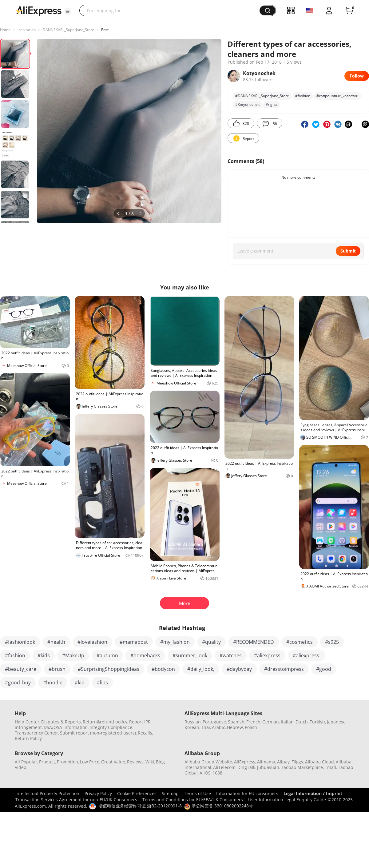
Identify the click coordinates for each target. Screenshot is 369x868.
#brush (57, 669)
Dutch (302, 722)
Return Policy (28, 738)
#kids (44, 655)
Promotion (67, 762)
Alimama (266, 762)
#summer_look (190, 655)
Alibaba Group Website (208, 762)
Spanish (236, 722)
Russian (193, 722)
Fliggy (297, 762)
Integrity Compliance (111, 727)
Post (105, 30)
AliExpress (245, 762)
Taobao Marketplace (302, 767)
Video (20, 767)
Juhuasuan (268, 767)
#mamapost (134, 642)
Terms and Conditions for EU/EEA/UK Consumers (193, 800)
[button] (68, 11)
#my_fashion (175, 642)
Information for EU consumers (247, 793)
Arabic (218, 727)
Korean (192, 727)
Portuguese (214, 722)
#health (56, 642)
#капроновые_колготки (337, 96)
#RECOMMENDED (254, 642)
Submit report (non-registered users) (98, 733)
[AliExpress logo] (39, 11)
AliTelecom (224, 767)
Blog (160, 762)
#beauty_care (21, 669)
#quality (211, 642)
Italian (287, 722)
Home (5, 30)
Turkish (317, 722)
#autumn (107, 655)
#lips (102, 683)
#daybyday (239, 669)
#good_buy (18, 683)
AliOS (205, 773)
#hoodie (53, 683)
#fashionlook (20, 642)
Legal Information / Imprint (313, 793)
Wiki (150, 762)
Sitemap (170, 793)
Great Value (113, 762)
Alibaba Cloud (319, 762)
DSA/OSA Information (66, 727)
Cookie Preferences (137, 793)
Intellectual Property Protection (47, 793)
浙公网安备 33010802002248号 (219, 806)
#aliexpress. (307, 655)
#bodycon (163, 669)
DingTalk (246, 767)
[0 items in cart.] (349, 10)
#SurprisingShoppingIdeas (109, 669)
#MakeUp (73, 655)
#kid (80, 683)
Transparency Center (36, 733)
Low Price (90, 762)
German (271, 722)
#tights (272, 104)
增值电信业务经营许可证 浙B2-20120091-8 (140, 806)
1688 (217, 773)
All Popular (26, 762)
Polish (251, 727)
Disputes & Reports (61, 722)
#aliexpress (267, 655)
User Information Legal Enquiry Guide (287, 800)
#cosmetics (300, 642)
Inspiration (27, 30)
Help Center (27, 722)
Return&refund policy (105, 722)
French (253, 722)
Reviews (135, 762)
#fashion (303, 96)
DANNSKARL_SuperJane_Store (68, 30)
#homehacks (145, 655)
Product (47, 762)
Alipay (283, 762)
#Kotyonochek (247, 104)
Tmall (330, 767)
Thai (206, 727)
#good (324, 669)
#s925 (332, 642)
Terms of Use (197, 793)
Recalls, (146, 733)
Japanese (336, 722)
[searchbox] (172, 10)
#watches (231, 655)
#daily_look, (201, 669)
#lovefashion (92, 642)
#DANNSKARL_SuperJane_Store (262, 96)
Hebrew (235, 727)
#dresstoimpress (284, 669)
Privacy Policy (98, 793)
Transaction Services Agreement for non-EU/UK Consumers (76, 800)
